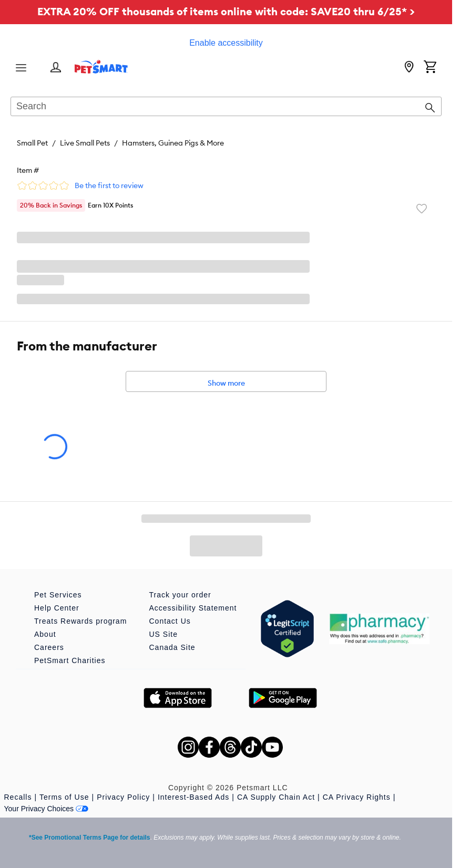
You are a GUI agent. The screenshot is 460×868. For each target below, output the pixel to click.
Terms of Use (64, 797)
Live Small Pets (85, 143)
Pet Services (58, 595)
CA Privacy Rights (357, 797)
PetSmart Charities (70, 660)
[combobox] (226, 107)
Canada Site (172, 647)
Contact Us (170, 621)
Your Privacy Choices (47, 809)
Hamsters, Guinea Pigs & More (173, 143)
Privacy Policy (123, 797)
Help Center (57, 608)
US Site (163, 634)
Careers (49, 647)
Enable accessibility (226, 43)
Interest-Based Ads (193, 797)
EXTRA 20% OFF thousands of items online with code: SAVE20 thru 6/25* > (226, 11)
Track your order (180, 595)
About (45, 634)
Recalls (18, 797)
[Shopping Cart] (430, 68)
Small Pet (32, 143)
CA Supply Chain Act (276, 797)
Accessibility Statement (193, 608)
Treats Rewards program (80, 621)
